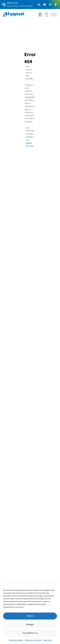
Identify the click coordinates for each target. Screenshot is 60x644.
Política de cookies (16, 640)
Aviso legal (47, 640)
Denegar (30, 624)
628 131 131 (12, 3)
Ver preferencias (30, 633)
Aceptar (30, 616)
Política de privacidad (33, 640)
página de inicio (30, 145)
